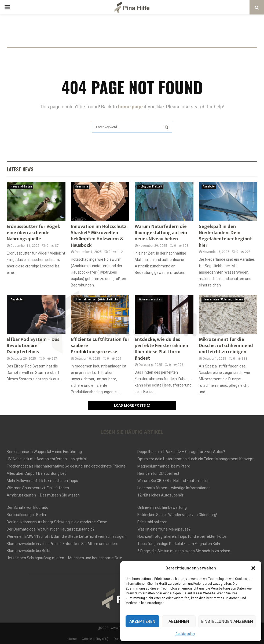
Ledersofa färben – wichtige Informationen (174, 488)
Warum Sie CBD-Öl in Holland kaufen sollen (173, 481)
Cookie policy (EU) (95, 639)
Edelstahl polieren (152, 522)
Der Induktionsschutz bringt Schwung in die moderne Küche (57, 522)
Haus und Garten (21, 187)
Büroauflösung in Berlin (26, 515)
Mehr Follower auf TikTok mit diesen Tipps (42, 481)
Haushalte (81, 187)
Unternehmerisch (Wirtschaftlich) (96, 299)
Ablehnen (179, 621)
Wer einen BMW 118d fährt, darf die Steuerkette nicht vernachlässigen (66, 536)
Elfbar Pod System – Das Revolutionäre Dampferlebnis (33, 346)
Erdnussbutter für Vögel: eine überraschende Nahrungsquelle (33, 233)
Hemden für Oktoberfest (158, 473)
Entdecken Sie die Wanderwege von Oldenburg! (177, 515)
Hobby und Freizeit (150, 187)
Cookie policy (185, 634)
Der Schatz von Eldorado (27, 507)
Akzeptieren (142, 621)
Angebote (209, 187)
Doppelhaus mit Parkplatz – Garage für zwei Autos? (181, 452)
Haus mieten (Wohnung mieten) (223, 299)
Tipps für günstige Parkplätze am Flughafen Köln (179, 544)
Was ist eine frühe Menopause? (164, 529)
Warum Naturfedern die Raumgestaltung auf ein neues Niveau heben (161, 233)
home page (130, 107)
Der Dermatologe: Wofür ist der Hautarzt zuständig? (51, 529)
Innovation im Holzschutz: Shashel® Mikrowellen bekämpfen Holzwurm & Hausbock (99, 236)
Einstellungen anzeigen (227, 621)
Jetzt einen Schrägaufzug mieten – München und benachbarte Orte (64, 558)
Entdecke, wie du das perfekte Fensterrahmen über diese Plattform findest (161, 349)
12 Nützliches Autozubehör (160, 495)
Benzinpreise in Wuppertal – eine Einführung (44, 452)
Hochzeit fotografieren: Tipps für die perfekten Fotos (182, 536)
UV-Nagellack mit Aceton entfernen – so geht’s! (47, 459)
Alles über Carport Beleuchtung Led (37, 473)
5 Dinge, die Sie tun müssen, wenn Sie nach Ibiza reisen (184, 551)
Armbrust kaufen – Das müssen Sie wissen (43, 495)
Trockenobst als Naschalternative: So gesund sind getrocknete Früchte (66, 466)
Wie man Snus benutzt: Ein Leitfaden (38, 488)
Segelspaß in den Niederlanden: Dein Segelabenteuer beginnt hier (225, 236)
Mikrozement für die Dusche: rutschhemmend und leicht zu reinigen (226, 346)
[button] (253, 568)
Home (72, 639)
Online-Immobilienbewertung (162, 507)
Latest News (20, 169)
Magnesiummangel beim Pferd (164, 466)
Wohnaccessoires (150, 299)
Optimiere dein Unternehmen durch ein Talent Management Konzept (195, 459)
